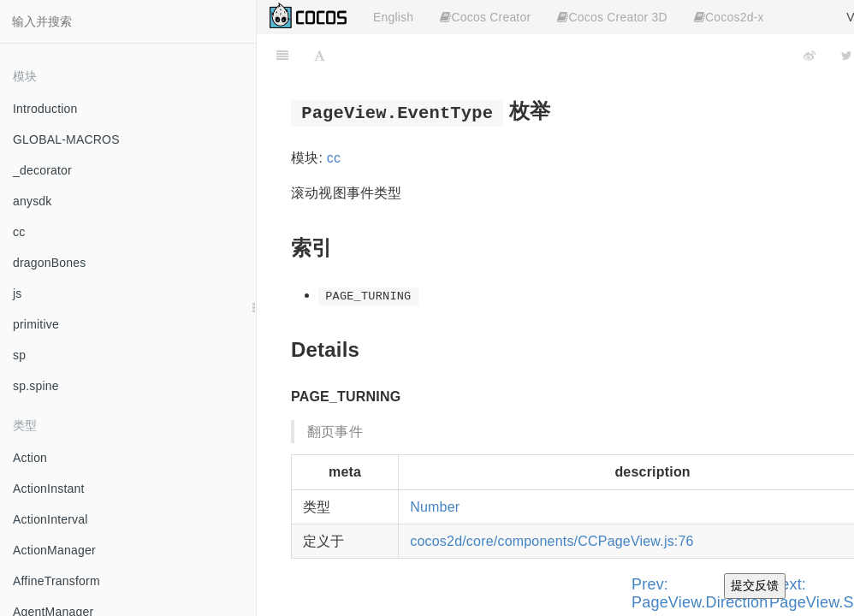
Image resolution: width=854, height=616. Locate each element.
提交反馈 (755, 585)
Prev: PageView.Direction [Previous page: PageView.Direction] (700, 593)
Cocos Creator (485, 17)
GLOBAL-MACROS (66, 139)
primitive (36, 324)
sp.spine (36, 386)
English (393, 17)
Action (30, 458)
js (18, 293)
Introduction (45, 109)
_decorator (42, 170)
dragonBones (50, 263)
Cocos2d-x (729, 17)
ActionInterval (50, 519)
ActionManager (54, 550)
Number (435, 507)
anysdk (33, 201)
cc (19, 232)
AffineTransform (56, 581)
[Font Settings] (320, 56)
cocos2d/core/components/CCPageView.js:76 (552, 541)
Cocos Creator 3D (612, 17)
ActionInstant (49, 489)
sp (19, 355)
